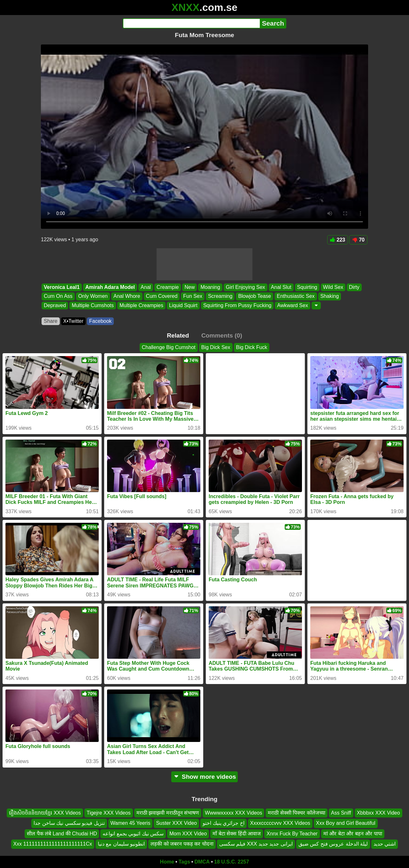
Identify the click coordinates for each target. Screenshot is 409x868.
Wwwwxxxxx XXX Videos (233, 813)
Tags (184, 862)
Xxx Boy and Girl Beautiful (346, 823)
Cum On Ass (58, 296)
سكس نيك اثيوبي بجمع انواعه (133, 833)
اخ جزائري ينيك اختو (223, 823)
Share (51, 321)
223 (338, 240)
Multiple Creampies (141, 305)
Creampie (168, 287)
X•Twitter (73, 321)
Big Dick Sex (216, 347)
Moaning (210, 287)
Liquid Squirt (183, 305)
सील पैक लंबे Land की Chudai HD (62, 833)
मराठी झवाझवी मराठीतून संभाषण (168, 813)
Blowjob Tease (255, 296)
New (189, 287)
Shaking (330, 296)
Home (167, 862)
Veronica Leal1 (62, 287)
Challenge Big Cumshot (169, 347)
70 (358, 240)
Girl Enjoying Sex (246, 287)
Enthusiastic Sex (296, 296)
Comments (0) (222, 335)
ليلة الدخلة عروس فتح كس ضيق (333, 844)
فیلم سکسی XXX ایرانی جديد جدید (256, 844)
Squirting (307, 287)
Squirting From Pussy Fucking (237, 305)
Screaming (220, 296)
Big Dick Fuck (252, 347)
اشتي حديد (385, 844)
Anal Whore (127, 296)
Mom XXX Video (188, 833)
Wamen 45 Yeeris (131, 823)
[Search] (191, 23)
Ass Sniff (341, 813)
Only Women (93, 296)
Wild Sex (333, 287)
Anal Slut (281, 287)
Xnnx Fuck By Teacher (292, 833)
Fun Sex (193, 296)
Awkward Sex (293, 305)
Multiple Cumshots (93, 305)
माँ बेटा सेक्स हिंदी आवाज (237, 833)
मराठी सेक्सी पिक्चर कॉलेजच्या (296, 813)
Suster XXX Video (176, 823)
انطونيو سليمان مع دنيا (121, 844)
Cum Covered (162, 296)
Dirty (354, 287)
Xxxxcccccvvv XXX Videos (280, 823)
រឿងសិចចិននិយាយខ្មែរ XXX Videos (45, 813)
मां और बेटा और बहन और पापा (353, 833)
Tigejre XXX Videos (109, 813)
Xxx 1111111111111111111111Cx (53, 844)
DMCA (202, 862)
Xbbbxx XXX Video (378, 813)
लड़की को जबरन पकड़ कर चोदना (182, 844)
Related (178, 335)
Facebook (100, 321)
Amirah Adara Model (110, 287)
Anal (146, 287)
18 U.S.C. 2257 (232, 862)
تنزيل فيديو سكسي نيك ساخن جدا (69, 823)
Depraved (55, 305)
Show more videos (205, 777)
